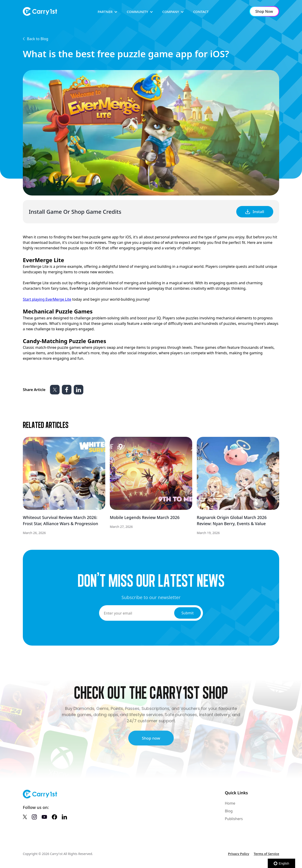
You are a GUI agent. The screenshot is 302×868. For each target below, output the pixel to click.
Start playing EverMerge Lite (47, 299)
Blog (229, 811)
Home (230, 803)
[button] (108, 12)
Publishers (234, 819)
